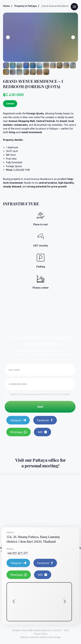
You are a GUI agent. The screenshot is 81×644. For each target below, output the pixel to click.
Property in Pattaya (26, 6)
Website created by (40, 637)
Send (40, 407)
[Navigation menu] (74, 7)
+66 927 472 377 (17, 553)
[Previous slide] (8, 37)
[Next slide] (73, 37)
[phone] (40, 384)
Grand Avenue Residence (55, 6)
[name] (40, 370)
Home (6, 6)
